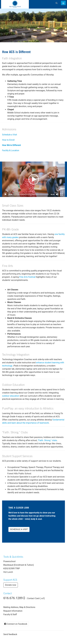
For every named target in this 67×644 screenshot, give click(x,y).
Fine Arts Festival (27, 277)
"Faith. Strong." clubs (47, 440)
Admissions (9, 130)
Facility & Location (11, 150)
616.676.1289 (13, 598)
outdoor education (11, 396)
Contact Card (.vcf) (36, 598)
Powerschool (10, 561)
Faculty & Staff (10, 614)
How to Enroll (8, 140)
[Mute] (57, 194)
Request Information (13, 611)
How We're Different (11, 145)
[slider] (31, 194)
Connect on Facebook (17, 624)
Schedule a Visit (10, 135)
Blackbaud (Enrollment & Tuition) (19, 565)
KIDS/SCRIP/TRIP (12, 568)
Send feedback (10, 634)
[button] (34, 179)
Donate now (11, 585)
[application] (33, 179)
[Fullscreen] (61, 194)
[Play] (6, 194)
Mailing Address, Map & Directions (19, 607)
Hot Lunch (8, 572)
